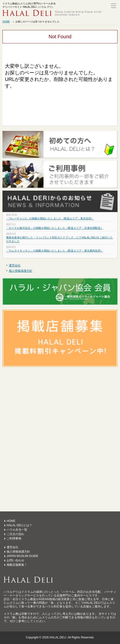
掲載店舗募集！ (17, 565)
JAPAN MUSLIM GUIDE (22, 556)
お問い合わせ (15, 560)
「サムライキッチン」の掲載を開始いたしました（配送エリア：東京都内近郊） (55, 251)
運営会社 (15, 265)
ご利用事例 (14, 538)
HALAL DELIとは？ (19, 525)
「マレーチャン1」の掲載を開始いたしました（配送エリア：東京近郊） (50, 218)
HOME (6, 22)
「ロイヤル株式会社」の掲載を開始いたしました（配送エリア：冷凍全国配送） (55, 228)
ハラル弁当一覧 (17, 530)
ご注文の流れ (15, 534)
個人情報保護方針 (21, 271)
